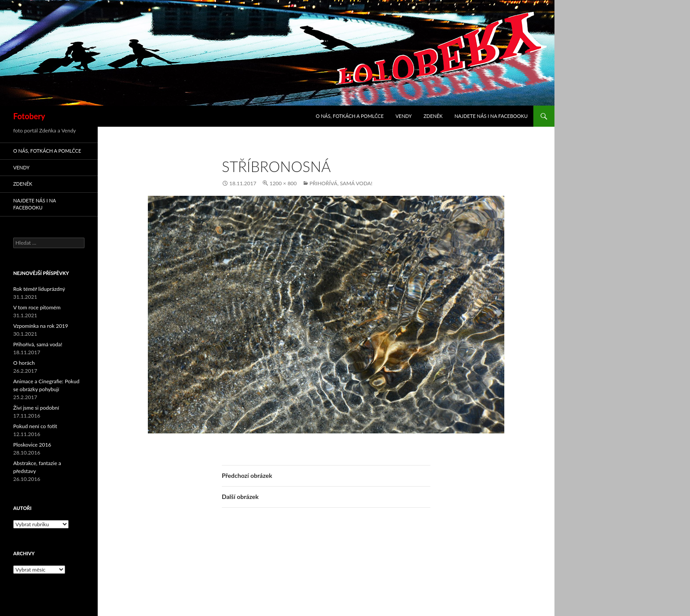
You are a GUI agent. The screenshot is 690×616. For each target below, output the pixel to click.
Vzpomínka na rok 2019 (41, 326)
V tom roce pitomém (37, 307)
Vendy (404, 116)
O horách (24, 363)
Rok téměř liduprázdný (39, 289)
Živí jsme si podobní (36, 408)
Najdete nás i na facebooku (491, 116)
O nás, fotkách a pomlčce (350, 116)
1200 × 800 (283, 183)
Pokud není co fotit (35, 426)
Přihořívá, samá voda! (341, 183)
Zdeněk (433, 116)
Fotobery (29, 116)
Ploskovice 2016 (32, 445)
